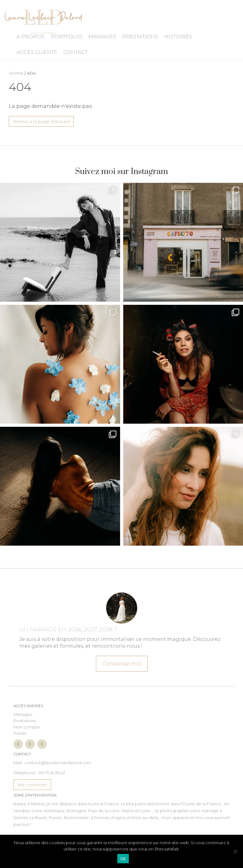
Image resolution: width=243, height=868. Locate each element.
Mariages (102, 37)
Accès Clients (37, 52)
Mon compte (27, 727)
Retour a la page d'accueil (41, 121)
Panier (20, 733)
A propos (31, 37)
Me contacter (32, 785)
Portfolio (66, 37)
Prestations (140, 37)
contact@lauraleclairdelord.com (58, 763)
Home (16, 73)
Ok (123, 859)
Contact (76, 52)
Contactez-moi (121, 659)
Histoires (178, 37)
